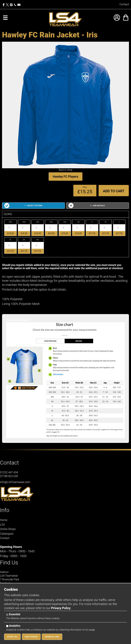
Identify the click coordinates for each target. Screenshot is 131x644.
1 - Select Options (33, 206)
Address (4, 572)
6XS (10, 222)
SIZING (8, 214)
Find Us (9, 563)
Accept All (12, 637)
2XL (24, 240)
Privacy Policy (61, 608)
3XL (38, 240)
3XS (51, 222)
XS (78, 222)
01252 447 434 (9, 472)
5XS (24, 222)
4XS (38, 222)
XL (10, 240)
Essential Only (52, 637)
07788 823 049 (9, 476)
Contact (124, 4)
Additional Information (18, 320)
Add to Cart (114, 191)
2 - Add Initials (98, 206)
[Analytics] (7, 626)
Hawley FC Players (65, 177)
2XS (65, 222)
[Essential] (7, 615)
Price (85, 187)
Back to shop (65, 170)
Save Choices (31, 637)
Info (5, 510)
